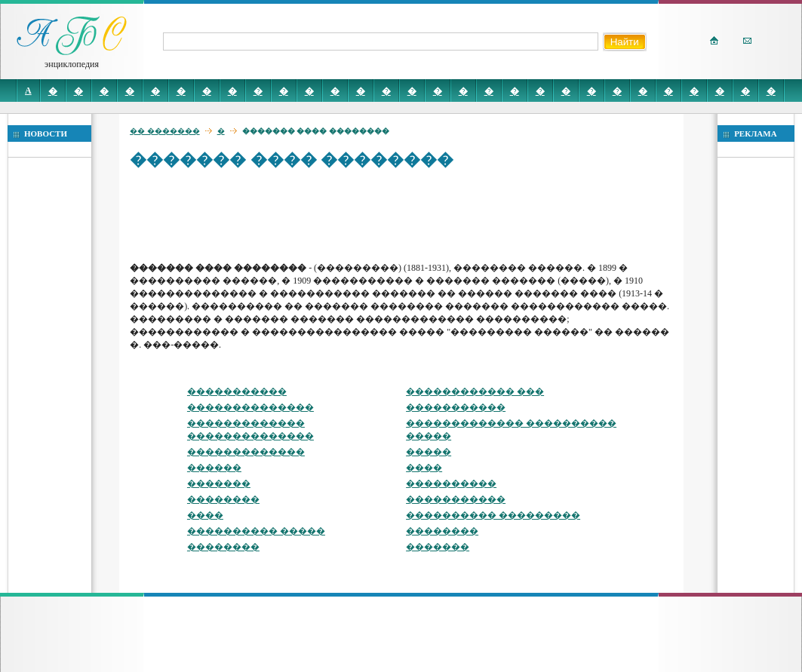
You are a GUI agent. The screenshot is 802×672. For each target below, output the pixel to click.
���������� (451, 483)
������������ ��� (475, 391)
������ (214, 468)
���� (424, 468)
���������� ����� (256, 531)
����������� (237, 391)
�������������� (250, 407)
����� (429, 452)
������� (219, 483)
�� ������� (165, 131)
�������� (223, 499)
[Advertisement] (404, 215)
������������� (246, 452)
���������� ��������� (493, 515)
